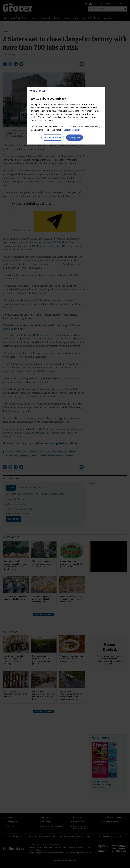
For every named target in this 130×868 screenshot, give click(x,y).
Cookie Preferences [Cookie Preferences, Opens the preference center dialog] (53, 137)
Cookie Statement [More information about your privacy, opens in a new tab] (72, 130)
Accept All (75, 137)
